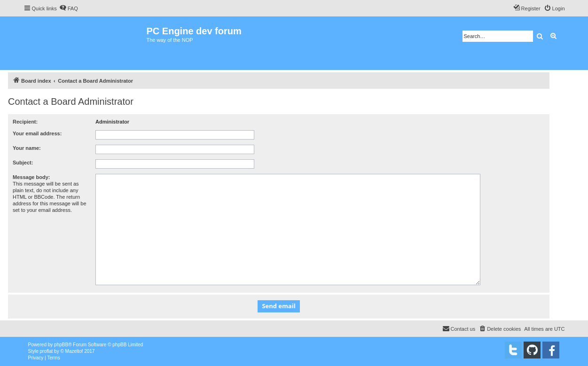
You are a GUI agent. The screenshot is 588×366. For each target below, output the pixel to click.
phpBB (61, 345)
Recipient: (25, 122)
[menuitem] (69, 8)
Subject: (23, 163)
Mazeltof (74, 351)
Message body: (31, 177)
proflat (47, 351)
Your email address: (37, 133)
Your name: (27, 148)
